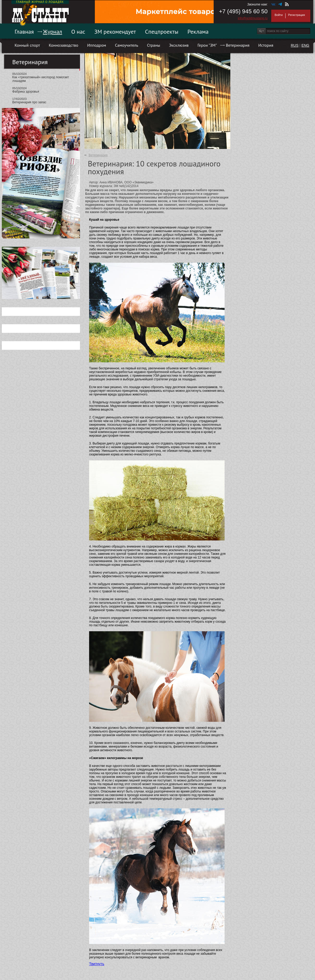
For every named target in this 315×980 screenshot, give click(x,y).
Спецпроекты (162, 32)
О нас (78, 32)
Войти (279, 15)
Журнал (53, 32)
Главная (24, 32)
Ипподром (97, 45)
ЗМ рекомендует (115, 32)
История (266, 45)
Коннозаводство (63, 45)
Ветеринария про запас (29, 102)
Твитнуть (97, 964)
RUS (295, 45)
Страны (153, 45)
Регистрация (297, 15)
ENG (305, 45)
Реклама (198, 32)
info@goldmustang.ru (253, 18)
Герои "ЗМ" (207, 45)
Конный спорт (27, 45)
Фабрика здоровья (26, 92)
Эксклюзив (179, 45)
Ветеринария (238, 45)
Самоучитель (126, 45)
